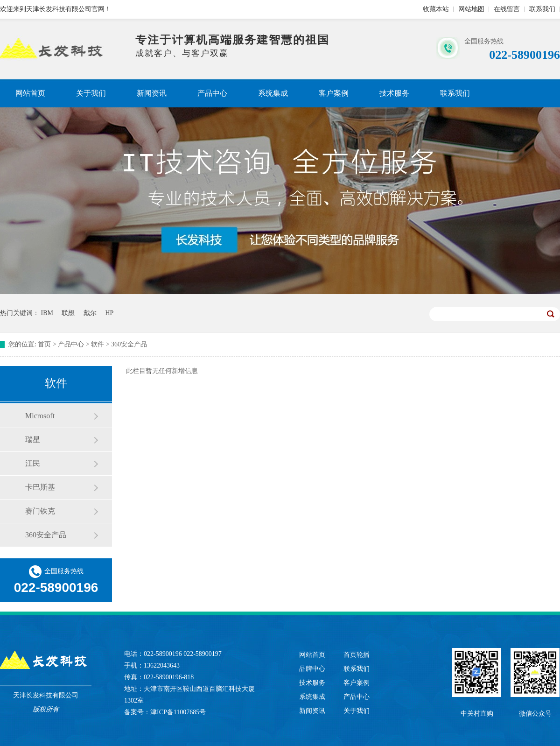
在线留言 (507, 9)
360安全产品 (129, 344)
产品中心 (212, 93)
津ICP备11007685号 (178, 712)
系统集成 (273, 93)
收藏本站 (436, 9)
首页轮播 (357, 655)
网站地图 (471, 9)
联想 (68, 313)
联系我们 (542, 9)
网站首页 (30, 93)
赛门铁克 (40, 511)
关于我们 (91, 93)
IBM (47, 313)
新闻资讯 (152, 93)
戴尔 (90, 313)
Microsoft (40, 416)
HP (109, 313)
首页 (44, 344)
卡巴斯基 (40, 487)
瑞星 (33, 440)
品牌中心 (312, 669)
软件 (98, 344)
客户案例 (334, 93)
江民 (33, 463)
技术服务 (394, 93)
